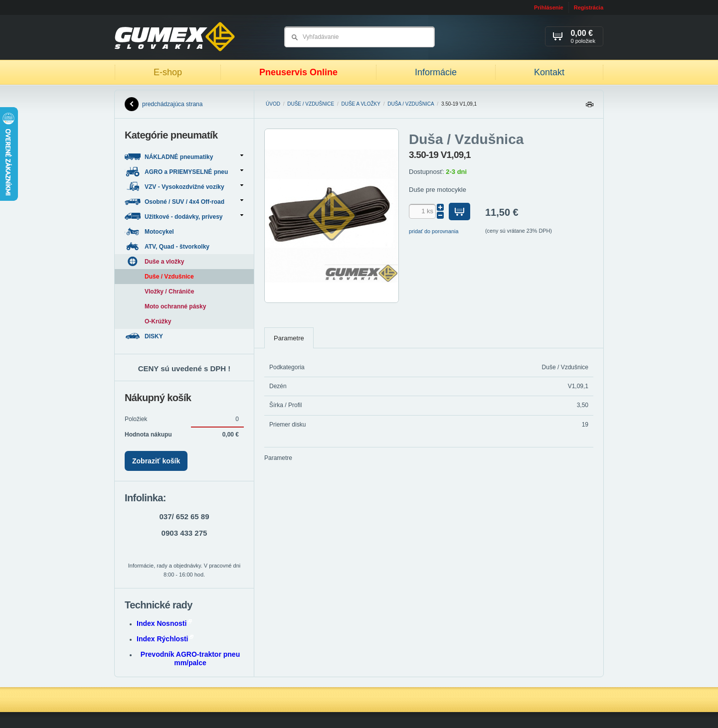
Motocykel (150, 231)
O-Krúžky (158, 321)
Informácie (436, 72)
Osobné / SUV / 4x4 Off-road (184, 202)
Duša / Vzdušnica (411, 104)
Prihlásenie (549, 7)
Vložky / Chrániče (169, 291)
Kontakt (549, 72)
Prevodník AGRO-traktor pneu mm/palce (190, 658)
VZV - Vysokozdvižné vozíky (184, 187)
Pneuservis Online (298, 72)
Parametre (289, 338)
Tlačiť (589, 107)
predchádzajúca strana (164, 104)
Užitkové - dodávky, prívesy (184, 217)
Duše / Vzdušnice (311, 104)
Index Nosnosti (164, 623)
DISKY (145, 336)
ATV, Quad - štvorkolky (168, 246)
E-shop (168, 72)
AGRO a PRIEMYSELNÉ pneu (184, 172)
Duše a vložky (361, 104)
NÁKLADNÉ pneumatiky (184, 157)
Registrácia (589, 7)
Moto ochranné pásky (175, 306)
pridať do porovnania (434, 231)
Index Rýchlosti (165, 639)
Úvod (273, 104)
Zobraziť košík (156, 461)
